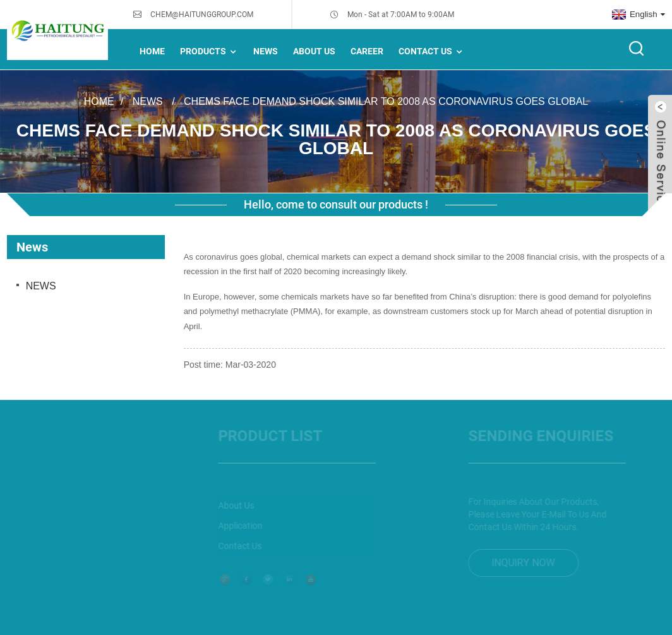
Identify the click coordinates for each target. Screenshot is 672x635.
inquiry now (515, 563)
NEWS (266, 51)
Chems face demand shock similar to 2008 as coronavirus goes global (386, 101)
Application (232, 526)
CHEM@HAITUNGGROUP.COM (202, 15)
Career (367, 51)
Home (152, 51)
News (148, 101)
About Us (314, 51)
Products (209, 51)
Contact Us (432, 51)
